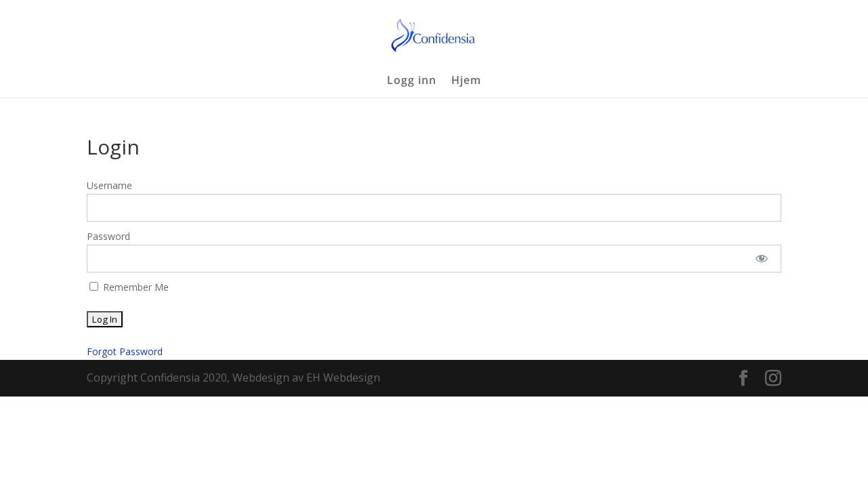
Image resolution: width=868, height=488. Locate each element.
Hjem (466, 81)
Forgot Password (125, 351)
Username (109, 185)
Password (108, 236)
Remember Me (129, 287)
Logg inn (412, 81)
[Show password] (762, 259)
